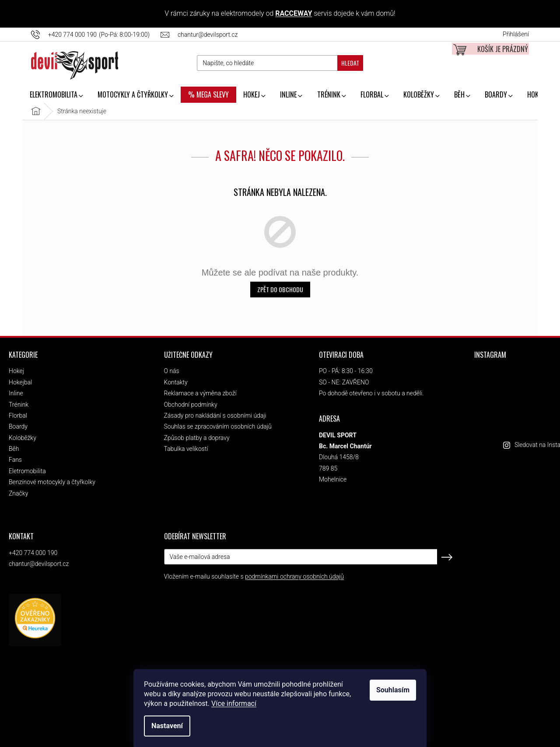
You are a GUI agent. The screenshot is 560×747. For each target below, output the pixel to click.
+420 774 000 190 (33, 553)
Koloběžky (23, 438)
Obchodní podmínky (191, 405)
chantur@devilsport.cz (39, 564)
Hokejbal (20, 382)
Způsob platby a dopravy (197, 438)
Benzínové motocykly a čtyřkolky (52, 482)
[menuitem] (56, 95)
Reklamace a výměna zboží (200, 393)
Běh (14, 449)
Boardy (18, 426)
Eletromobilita (27, 471)
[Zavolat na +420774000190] (96, 35)
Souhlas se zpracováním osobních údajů (218, 426)
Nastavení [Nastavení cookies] (167, 726)
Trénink (19, 405)
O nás (172, 371)
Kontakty (176, 382)
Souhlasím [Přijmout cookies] (393, 690)
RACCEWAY (294, 13)
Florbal (18, 415)
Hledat (350, 63)
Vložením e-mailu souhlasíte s (254, 576)
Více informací (234, 703)
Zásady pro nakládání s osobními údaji (215, 415)
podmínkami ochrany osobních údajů (294, 576)
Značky (18, 493)
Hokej (16, 371)
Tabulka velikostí (186, 449)
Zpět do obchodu (280, 289)
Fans (15, 460)
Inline (16, 393)
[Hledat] (280, 63)
